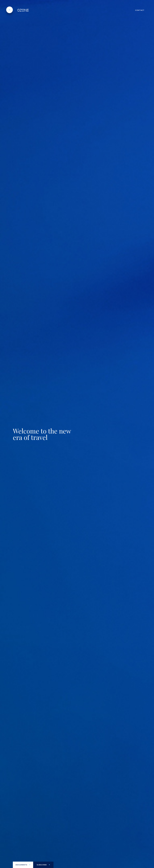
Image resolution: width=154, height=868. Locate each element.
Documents (21, 865)
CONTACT (140, 10)
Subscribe (42, 865)
